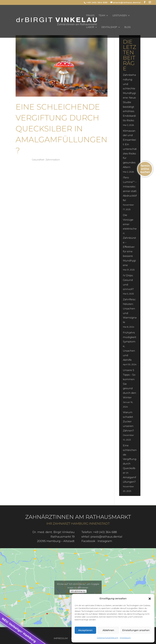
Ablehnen (108, 630)
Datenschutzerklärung (108, 638)
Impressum (125, 638)
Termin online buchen (145, 169)
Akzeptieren (85, 630)
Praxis (90, 16)
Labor (90, 27)
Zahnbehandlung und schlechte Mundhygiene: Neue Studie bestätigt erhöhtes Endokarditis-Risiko (129, 98)
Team (102, 16)
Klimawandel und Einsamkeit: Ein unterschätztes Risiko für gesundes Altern (130, 149)
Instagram (105, 541)
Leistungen (120, 16)
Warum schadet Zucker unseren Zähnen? (128, 421)
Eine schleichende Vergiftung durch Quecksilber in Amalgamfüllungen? (61, 129)
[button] (150, 599)
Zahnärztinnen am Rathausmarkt (78, 517)
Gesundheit (38, 160)
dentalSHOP (109, 27)
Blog (127, 27)
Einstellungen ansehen (136, 630)
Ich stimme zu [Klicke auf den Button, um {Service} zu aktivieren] (78, 591)
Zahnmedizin (53, 160)
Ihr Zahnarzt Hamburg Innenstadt (78, 524)
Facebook (88, 541)
